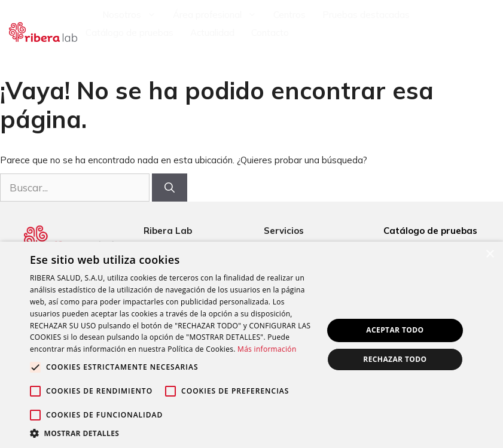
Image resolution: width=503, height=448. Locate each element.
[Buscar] (170, 188)
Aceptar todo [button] (395, 330)
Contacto (270, 33)
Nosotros (133, 15)
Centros (289, 15)
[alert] (251, 345)
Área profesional (219, 15)
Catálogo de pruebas (129, 33)
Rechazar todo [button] (395, 359)
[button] (172, 433)
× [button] (490, 255)
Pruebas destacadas (366, 15)
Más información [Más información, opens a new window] (267, 349)
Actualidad (212, 33)
